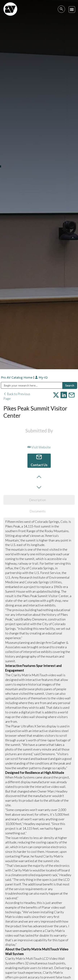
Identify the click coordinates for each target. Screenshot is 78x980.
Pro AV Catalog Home (17, 378)
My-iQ (41, 378)
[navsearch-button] (61, 9)
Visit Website (39, 447)
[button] (72, 10)
